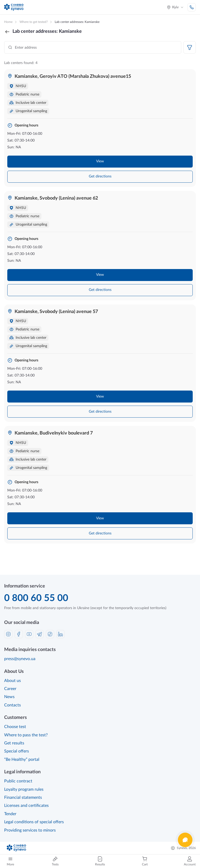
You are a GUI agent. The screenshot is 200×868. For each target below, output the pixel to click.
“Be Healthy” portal (22, 759)
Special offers (17, 751)
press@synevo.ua (20, 659)
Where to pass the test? (26, 735)
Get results (14, 743)
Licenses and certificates (26, 806)
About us (12, 681)
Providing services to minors (30, 830)
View (100, 161)
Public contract (18, 781)
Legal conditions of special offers (34, 822)
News (9, 697)
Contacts (12, 705)
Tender (10, 814)
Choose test (15, 727)
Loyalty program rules (24, 789)
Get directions (100, 176)
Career (10, 689)
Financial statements (23, 797)
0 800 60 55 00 (36, 598)
